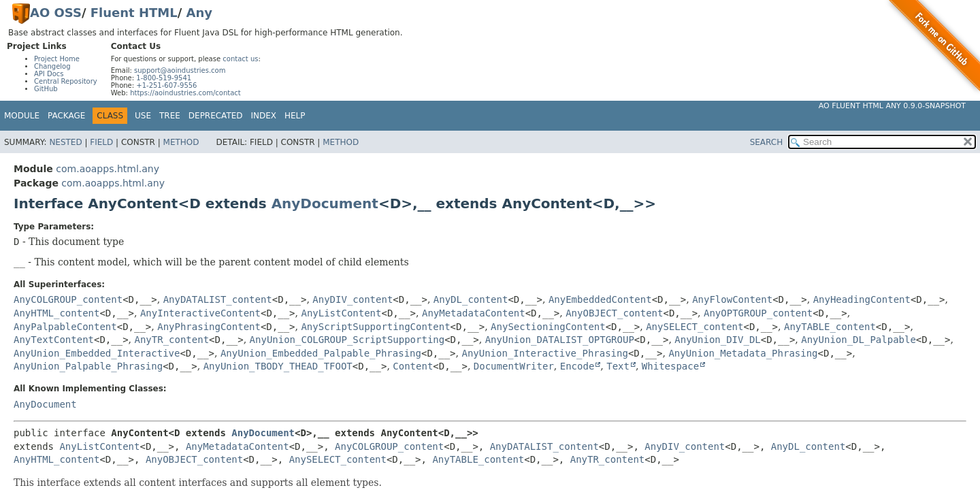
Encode (577, 366)
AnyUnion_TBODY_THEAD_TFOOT (278, 366)
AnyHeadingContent (862, 299)
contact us (240, 59)
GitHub (46, 89)
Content (413, 366)
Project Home (57, 59)
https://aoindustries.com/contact (185, 93)
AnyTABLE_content (830, 327)
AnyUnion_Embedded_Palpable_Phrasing (321, 353)
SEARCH (767, 142)
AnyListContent (341, 313)
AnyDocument (325, 203)
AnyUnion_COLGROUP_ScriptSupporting (347, 340)
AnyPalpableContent (65, 327)
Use (143, 116)
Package (66, 116)
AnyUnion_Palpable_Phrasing (88, 366)
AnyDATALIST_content (218, 299)
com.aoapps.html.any (108, 169)
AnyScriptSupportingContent (375, 327)
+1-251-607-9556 (166, 85)
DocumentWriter (514, 366)
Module (22, 116)
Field (101, 142)
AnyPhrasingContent (209, 327)
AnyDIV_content (353, 299)
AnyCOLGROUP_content (68, 299)
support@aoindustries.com (180, 70)
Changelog (52, 66)
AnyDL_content (471, 299)
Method (181, 142)
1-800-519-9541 (164, 78)
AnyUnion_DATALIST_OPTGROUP (560, 340)
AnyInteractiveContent (200, 313)
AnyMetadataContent (474, 313)
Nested (65, 142)
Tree (170, 116)
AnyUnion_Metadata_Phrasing (743, 353)
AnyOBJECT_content (614, 313)
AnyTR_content (172, 340)
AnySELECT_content (695, 327)
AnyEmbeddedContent (600, 299)
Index (264, 116)
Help (295, 116)
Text (618, 366)
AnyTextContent (54, 340)
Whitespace (670, 366)
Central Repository (66, 81)
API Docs (49, 74)
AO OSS (56, 13)
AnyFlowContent (732, 299)
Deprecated (216, 116)
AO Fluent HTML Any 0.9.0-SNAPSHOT (892, 106)
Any (199, 13)
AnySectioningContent (548, 327)
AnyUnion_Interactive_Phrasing (544, 353)
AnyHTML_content (56, 313)
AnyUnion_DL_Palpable (859, 340)
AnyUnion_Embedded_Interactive (97, 353)
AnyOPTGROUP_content (758, 313)
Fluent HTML (134, 13)
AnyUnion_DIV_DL (717, 340)
